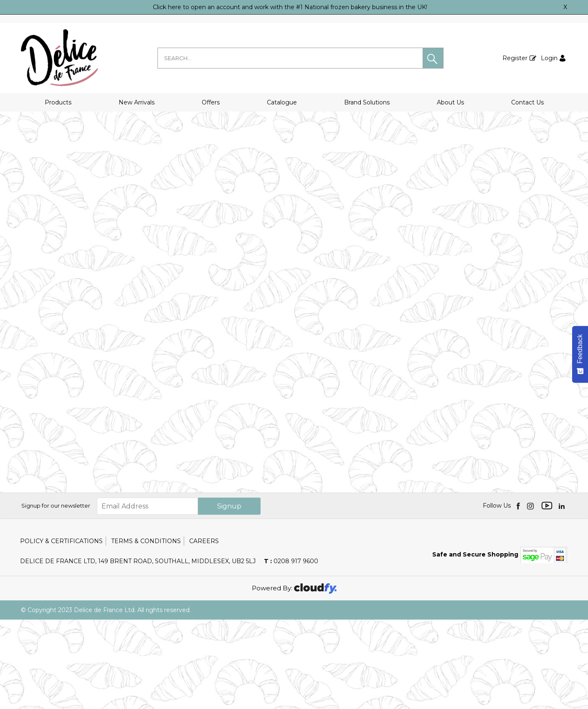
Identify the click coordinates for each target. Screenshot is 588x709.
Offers (211, 102)
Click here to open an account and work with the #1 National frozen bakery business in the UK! (290, 7)
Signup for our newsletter (56, 595)
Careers (204, 630)
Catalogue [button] (282, 102)
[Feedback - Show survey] (580, 354)
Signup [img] (229, 596)
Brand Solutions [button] (367, 102)
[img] (519, 595)
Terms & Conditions (146, 630)
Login (549, 58)
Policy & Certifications (61, 630)
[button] (433, 58)
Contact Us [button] (527, 102)
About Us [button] (450, 102)
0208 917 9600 (291, 651)
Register (515, 58)
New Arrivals (137, 102)
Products (58, 102)
